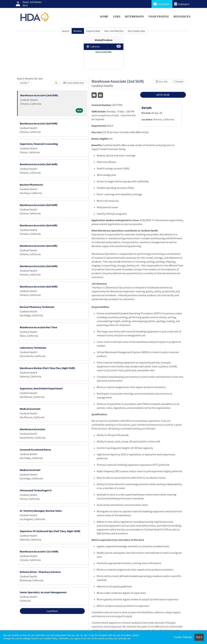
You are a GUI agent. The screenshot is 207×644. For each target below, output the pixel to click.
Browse (78, 31)
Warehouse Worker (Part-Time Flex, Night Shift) (47, 368)
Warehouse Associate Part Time (38, 327)
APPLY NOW (163, 95)
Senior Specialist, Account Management (43, 592)
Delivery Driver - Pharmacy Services (40, 572)
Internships (134, 16)
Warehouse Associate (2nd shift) (39, 225)
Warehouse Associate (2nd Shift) (39, 95)
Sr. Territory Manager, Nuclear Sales (41, 511)
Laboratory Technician (33, 348)
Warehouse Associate (32, 429)
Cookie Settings (183, 637)
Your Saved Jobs (136, 31)
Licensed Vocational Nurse (35, 450)
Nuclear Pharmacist (31, 185)
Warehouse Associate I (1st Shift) (39, 551)
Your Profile (159, 16)
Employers (182, 4)
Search (66, 31)
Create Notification (74, 83)
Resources (182, 16)
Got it (199, 637)
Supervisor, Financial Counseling (39, 144)
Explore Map (93, 31)
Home (104, 16)
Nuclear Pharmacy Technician (37, 307)
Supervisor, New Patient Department (41, 388)
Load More (52, 611)
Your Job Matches (114, 31)
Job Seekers (162, 4)
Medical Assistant (30, 409)
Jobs (117, 16)
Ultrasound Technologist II (36, 490)
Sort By (23, 83)
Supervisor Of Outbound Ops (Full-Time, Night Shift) (50, 531)
